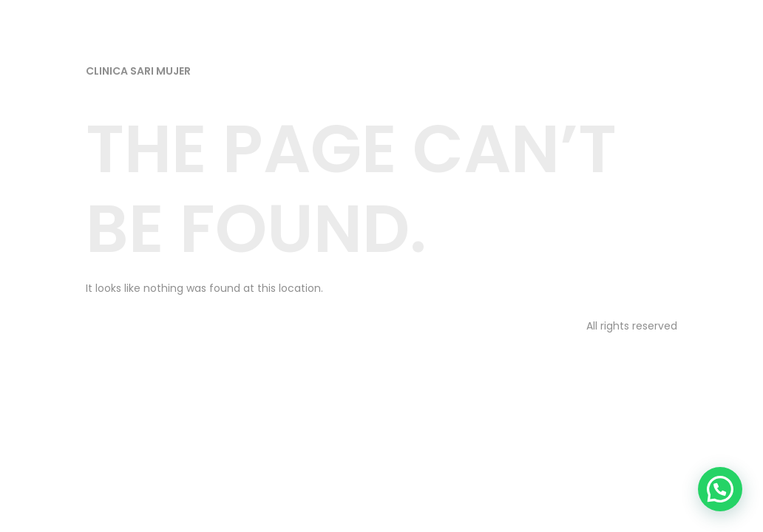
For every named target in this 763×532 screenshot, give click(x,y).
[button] (720, 489)
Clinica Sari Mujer (138, 71)
